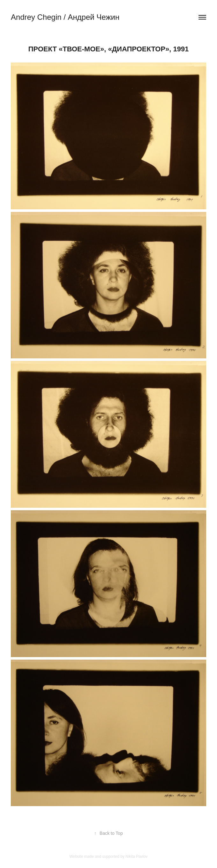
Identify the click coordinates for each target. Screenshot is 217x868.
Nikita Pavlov (137, 857)
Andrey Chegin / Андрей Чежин (65, 17)
